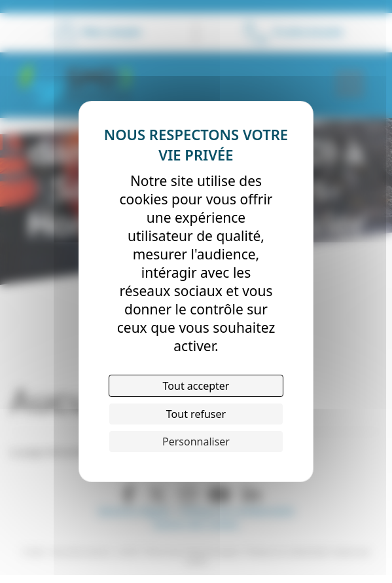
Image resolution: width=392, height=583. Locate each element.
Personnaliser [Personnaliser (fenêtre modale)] (196, 442)
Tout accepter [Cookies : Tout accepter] (196, 386)
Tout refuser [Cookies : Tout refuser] (196, 414)
